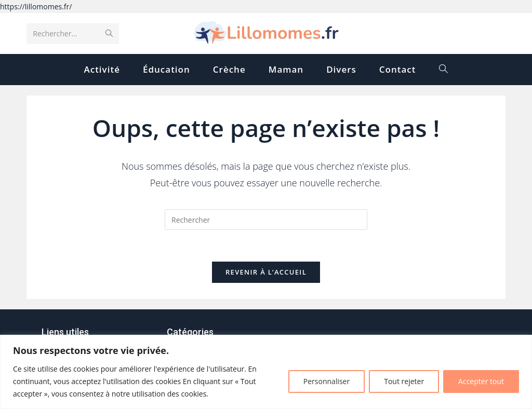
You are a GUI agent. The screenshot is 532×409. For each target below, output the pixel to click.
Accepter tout (481, 381)
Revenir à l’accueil (266, 272)
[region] (266, 372)
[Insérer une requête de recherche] (266, 220)
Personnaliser (327, 381)
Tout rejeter (404, 381)
